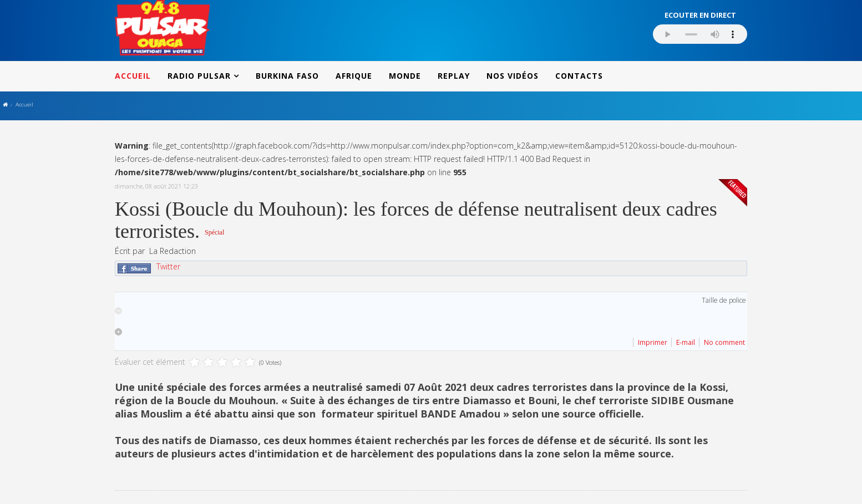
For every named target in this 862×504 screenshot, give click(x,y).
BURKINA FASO (287, 76)
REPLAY (454, 76)
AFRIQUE (354, 76)
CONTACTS (579, 76)
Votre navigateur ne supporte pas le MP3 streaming (700, 34)
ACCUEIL (133, 76)
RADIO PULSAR (199, 76)
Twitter (168, 266)
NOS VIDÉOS (513, 76)
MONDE (405, 76)
